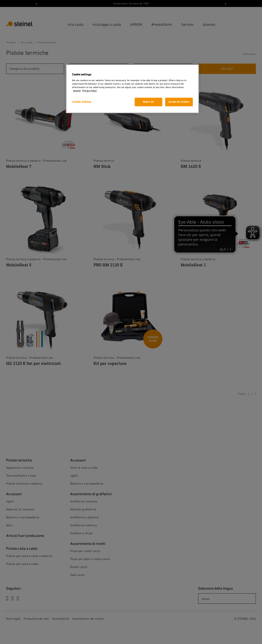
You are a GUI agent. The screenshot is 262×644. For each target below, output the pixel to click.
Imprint (77, 91)
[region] (132, 89)
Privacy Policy (90, 91)
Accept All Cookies (179, 102)
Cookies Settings (82, 102)
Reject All (149, 102)
